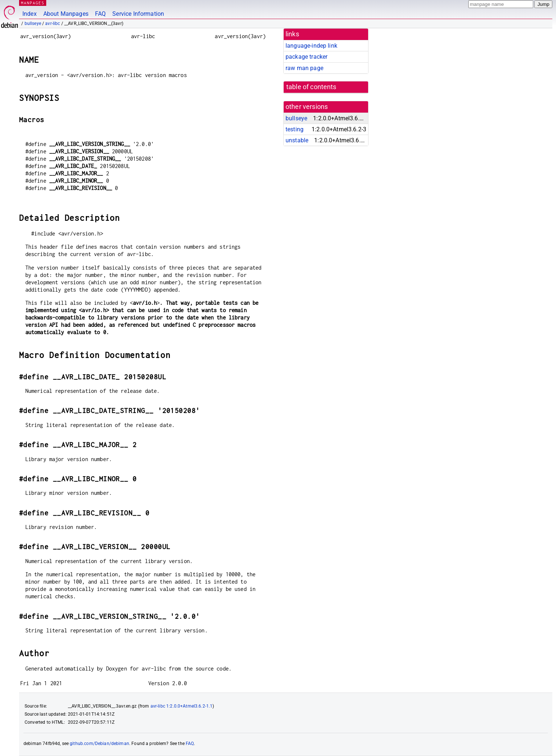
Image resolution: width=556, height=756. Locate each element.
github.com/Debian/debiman (99, 744)
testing (295, 129)
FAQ (100, 14)
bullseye (33, 23)
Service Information (138, 14)
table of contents (311, 87)
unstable (297, 140)
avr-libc (52, 23)
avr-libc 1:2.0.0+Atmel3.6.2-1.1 (182, 706)
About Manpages (66, 14)
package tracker (306, 57)
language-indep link (311, 46)
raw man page (304, 68)
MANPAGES (33, 3)
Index (30, 14)
